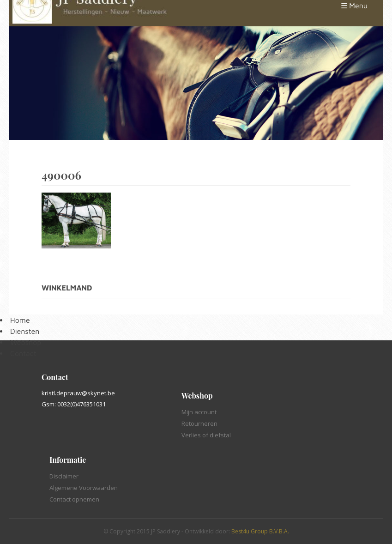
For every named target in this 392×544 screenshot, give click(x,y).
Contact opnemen (74, 499)
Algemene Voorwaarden (84, 488)
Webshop (26, 342)
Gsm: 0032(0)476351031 (74, 404)
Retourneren (199, 423)
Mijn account (199, 412)
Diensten (25, 331)
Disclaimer (64, 476)
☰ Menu (354, 6)
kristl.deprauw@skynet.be (78, 393)
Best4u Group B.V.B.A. (260, 531)
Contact (23, 353)
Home (20, 320)
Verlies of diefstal (206, 435)
